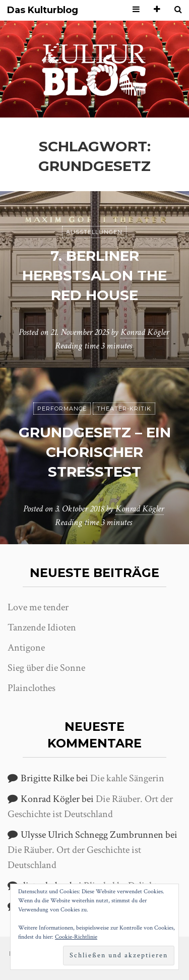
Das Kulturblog (43, 10)
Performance (62, 409)
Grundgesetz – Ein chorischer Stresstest (95, 452)
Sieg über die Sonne (46, 668)
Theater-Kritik (124, 409)
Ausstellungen (94, 232)
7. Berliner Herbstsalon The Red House (94, 275)
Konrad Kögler (145, 332)
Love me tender (38, 607)
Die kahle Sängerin (127, 778)
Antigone (26, 648)
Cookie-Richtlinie (76, 937)
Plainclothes (31, 688)
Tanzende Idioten (42, 627)
